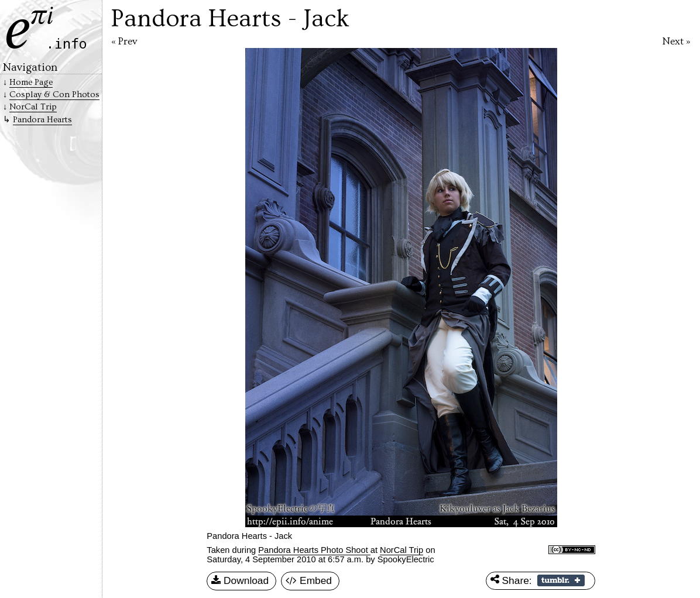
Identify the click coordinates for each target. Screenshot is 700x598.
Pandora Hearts (42, 120)
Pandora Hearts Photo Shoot (314, 550)
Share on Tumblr (561, 580)
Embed (309, 581)
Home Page (31, 82)
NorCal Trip (402, 550)
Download (240, 581)
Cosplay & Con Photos (54, 94)
